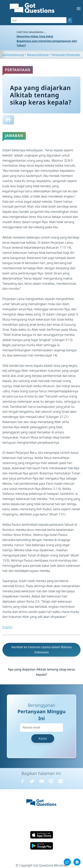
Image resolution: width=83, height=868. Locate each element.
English (7, 627)
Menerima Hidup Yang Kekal (35, 36)
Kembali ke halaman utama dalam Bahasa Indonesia (41, 650)
